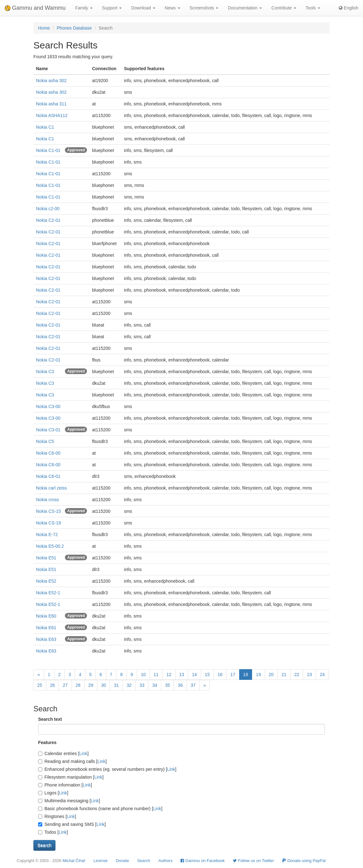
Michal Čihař (74, 861)
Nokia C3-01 (48, 430)
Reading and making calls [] (72, 761)
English (349, 8)
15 (207, 675)
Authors (166, 861)
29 (91, 685)
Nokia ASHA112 (52, 115)
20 (271, 675)
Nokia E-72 (47, 535)
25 (40, 685)
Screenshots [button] (204, 8)
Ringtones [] (57, 816)
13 (182, 675)
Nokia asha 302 (51, 81)
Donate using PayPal (304, 861)
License (101, 861)
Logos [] (53, 793)
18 (246, 675)
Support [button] (112, 8)
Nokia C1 (45, 127)
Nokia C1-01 (48, 150)
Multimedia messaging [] (69, 801)
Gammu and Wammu (35, 8)
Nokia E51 (46, 558)
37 (193, 685)
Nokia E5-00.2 (50, 546)
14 (194, 675)
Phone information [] (65, 785)
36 (180, 685)
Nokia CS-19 (48, 523)
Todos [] (53, 832)
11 (156, 675)
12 (169, 675)
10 (143, 675)
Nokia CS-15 (48, 511)
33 (142, 685)
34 (155, 685)
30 (104, 685)
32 (129, 685)
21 (284, 675)
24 (322, 675)
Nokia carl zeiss (51, 488)
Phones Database (74, 28)
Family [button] (84, 8)
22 (297, 675)
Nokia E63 (46, 639)
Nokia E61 (46, 628)
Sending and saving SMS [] (72, 824)
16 (220, 675)
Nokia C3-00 (48, 406)
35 (168, 685)
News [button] (173, 8)
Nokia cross (47, 500)
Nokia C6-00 (48, 453)
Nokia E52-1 (48, 593)
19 (258, 675)
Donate (123, 861)
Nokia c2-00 (48, 209)
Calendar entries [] (63, 753)
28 (78, 685)
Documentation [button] (245, 8)
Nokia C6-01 (48, 476)
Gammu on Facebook (203, 861)
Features (47, 742)
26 (53, 685)
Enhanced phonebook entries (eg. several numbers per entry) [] (107, 769)
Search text (50, 719)
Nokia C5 (45, 441)
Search (144, 861)
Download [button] (143, 8)
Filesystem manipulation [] (71, 777)
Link (84, 753)
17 (233, 675)
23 (309, 675)
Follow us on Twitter (253, 861)
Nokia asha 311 (51, 104)
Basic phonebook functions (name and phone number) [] (100, 809)
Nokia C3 (45, 372)
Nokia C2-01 (48, 220)
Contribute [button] (284, 8)
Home (44, 28)
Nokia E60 (46, 616)
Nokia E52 (46, 581)
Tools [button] (313, 8)
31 (116, 685)
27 (65, 685)
